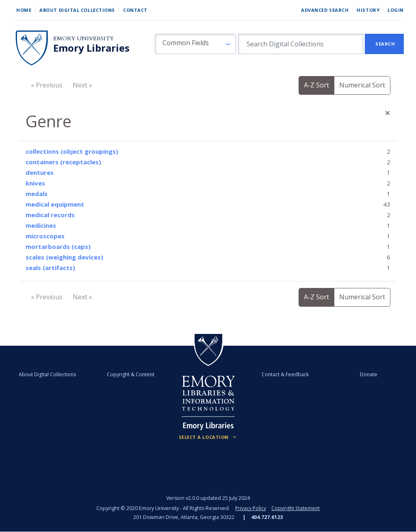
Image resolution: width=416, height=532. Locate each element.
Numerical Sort (362, 85)
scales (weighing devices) (64, 257)
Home (24, 10)
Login (396, 10)
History (368, 10)
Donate (365, 374)
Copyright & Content (132, 374)
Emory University (83, 38)
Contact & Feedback (284, 374)
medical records (50, 215)
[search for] (301, 44)
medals (37, 194)
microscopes (45, 236)
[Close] (388, 113)
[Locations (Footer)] (208, 437)
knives (35, 183)
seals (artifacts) (50, 268)
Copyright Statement (296, 508)
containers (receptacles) (63, 162)
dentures (40, 172)
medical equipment (55, 204)
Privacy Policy (250, 508)
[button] (195, 44)
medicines (41, 225)
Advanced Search (325, 10)
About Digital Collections (77, 10)
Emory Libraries (91, 48)
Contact (135, 10)
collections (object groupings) (72, 151)
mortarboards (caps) (58, 246)
